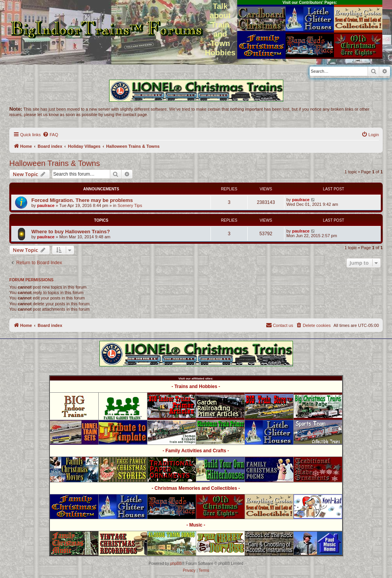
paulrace (46, 205)
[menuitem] (50, 135)
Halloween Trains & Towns (55, 163)
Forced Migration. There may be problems (82, 200)
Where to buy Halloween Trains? (71, 232)
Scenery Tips (130, 205)
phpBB (176, 563)
